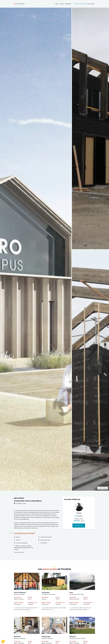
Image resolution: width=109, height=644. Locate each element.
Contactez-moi (79, 525)
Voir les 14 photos (103, 488)
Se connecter (91, 4)
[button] (3, 642)
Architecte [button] (79, 516)
